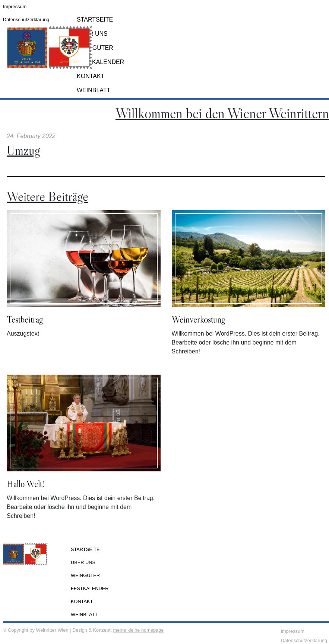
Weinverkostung (198, 319)
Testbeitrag (25, 319)
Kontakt (91, 76)
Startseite (85, 549)
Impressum (15, 7)
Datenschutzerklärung (26, 20)
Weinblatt (94, 90)
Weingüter (95, 48)
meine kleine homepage (139, 630)
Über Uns (92, 34)
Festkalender (100, 62)
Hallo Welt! (26, 484)
